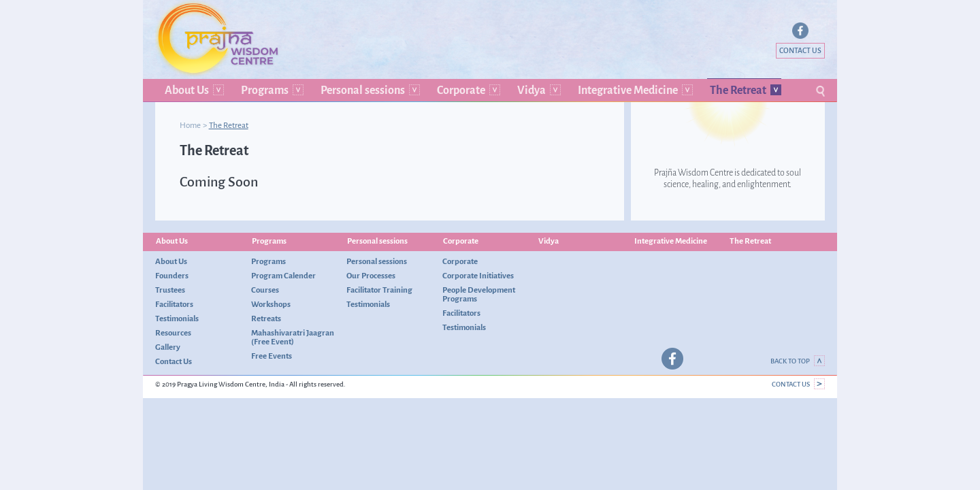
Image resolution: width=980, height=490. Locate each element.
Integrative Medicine (628, 90)
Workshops (271, 304)
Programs (265, 90)
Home (190, 126)
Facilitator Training (379, 290)
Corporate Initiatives (478, 276)
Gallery (168, 347)
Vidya (532, 90)
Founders (172, 276)
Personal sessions (363, 90)
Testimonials (177, 318)
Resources (173, 333)
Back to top (798, 361)
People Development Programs (479, 294)
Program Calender (283, 276)
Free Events (272, 356)
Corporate (461, 90)
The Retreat (738, 90)
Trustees (170, 290)
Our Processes (371, 276)
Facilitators (174, 304)
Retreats (266, 318)
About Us (187, 90)
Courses (265, 290)
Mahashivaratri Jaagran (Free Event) (293, 337)
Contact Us (800, 51)
